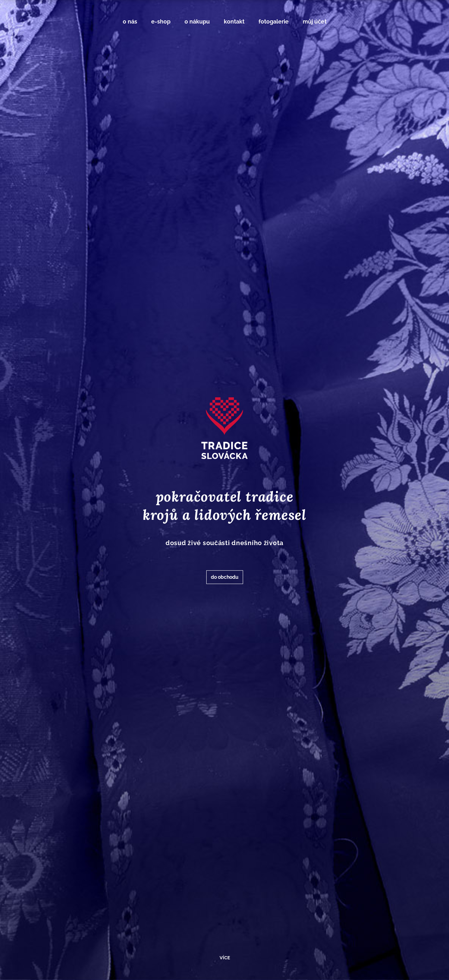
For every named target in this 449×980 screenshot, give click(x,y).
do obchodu (225, 577)
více (225, 958)
